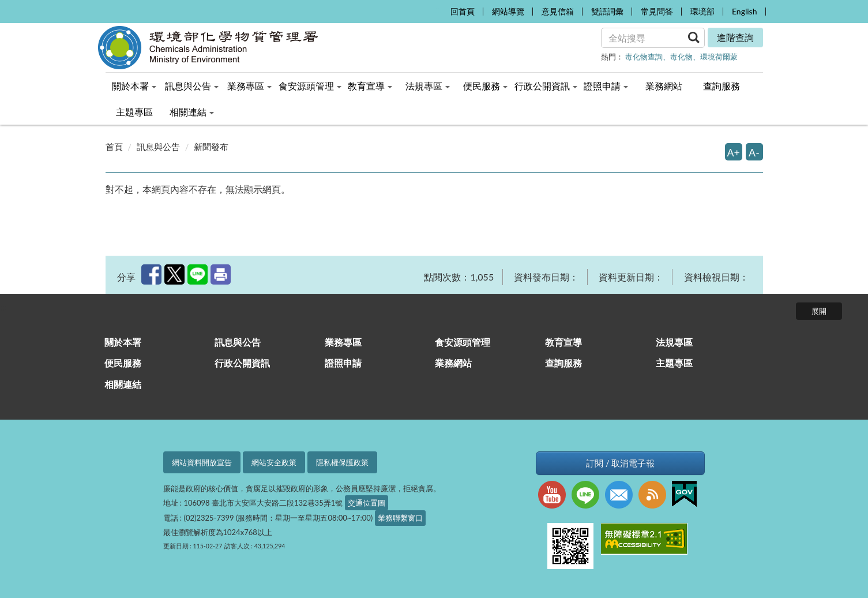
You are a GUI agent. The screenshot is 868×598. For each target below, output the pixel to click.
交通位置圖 (367, 503)
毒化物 (681, 57)
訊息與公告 (158, 147)
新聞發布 (211, 147)
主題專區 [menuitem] (134, 112)
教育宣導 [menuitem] (370, 86)
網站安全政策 (274, 462)
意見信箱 (558, 11)
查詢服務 (563, 363)
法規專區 (674, 342)
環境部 (702, 11)
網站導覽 (508, 11)
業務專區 (343, 342)
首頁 (114, 147)
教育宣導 (563, 342)
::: (438, 9)
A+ (734, 152)
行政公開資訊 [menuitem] (546, 86)
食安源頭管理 (463, 342)
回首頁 (463, 11)
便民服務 (123, 363)
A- (754, 152)
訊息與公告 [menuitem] (192, 86)
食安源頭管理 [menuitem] (310, 86)
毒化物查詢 (644, 57)
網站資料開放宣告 (202, 462)
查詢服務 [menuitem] (722, 86)
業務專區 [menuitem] (249, 86)
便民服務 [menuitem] (485, 86)
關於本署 (123, 342)
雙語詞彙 (607, 11)
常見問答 (657, 11)
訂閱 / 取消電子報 (620, 463)
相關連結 (123, 384)
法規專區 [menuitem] (428, 86)
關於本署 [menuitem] (134, 86)
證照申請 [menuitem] (606, 86)
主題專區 (674, 363)
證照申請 (343, 363)
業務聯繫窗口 (400, 518)
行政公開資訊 (242, 363)
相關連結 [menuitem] (192, 112)
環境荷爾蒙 (719, 57)
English (745, 11)
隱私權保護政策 (342, 462)
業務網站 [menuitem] (664, 86)
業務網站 (453, 363)
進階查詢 (735, 37)
